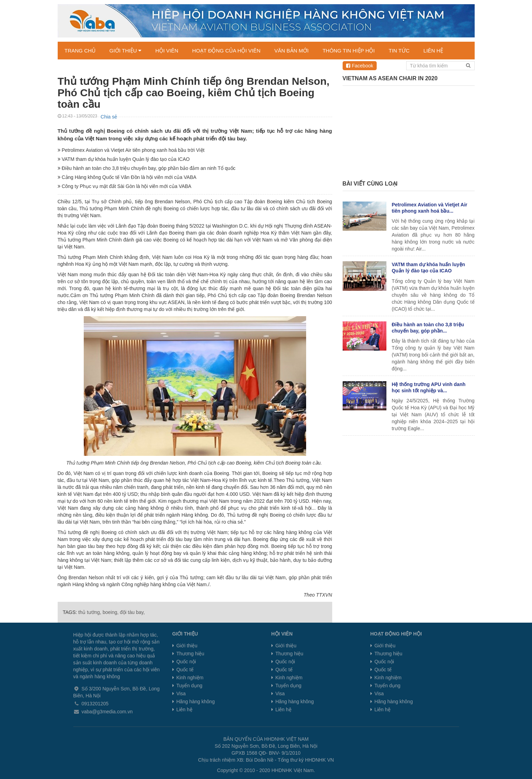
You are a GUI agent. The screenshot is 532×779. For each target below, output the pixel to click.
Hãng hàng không (195, 702)
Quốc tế (184, 670)
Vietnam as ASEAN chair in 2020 (390, 78)
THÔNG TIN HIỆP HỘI (349, 51)
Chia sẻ (109, 117)
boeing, (111, 612)
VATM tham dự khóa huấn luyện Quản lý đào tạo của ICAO (124, 159)
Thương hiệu (190, 654)
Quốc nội (186, 662)
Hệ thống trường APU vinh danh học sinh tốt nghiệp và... (428, 387)
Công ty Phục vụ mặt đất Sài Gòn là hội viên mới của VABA (125, 186)
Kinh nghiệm (189, 678)
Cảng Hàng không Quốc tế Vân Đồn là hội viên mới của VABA (127, 177)
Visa (181, 694)
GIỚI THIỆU (125, 51)
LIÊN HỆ (433, 51)
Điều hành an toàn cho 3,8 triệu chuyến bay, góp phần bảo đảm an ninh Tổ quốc (147, 168)
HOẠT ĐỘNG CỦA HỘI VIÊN (226, 51)
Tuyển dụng (189, 686)
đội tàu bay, (132, 612)
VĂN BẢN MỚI (292, 51)
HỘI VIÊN (167, 51)
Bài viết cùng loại (370, 184)
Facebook (360, 66)
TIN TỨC (399, 51)
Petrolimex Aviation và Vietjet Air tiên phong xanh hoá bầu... (429, 208)
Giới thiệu (186, 646)
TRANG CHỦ (80, 51)
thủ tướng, (90, 612)
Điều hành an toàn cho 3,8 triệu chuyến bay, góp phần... (428, 328)
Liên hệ (184, 710)
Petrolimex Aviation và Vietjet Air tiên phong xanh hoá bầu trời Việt (131, 150)
